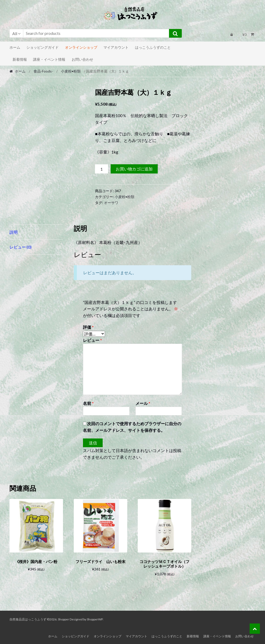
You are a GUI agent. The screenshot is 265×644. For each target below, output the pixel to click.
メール (143, 403)
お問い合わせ (82, 59)
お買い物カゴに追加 (134, 169)
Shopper (63, 618)
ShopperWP (95, 618)
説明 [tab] (14, 232)
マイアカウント (116, 47)
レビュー (92, 340)
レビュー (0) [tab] (20, 247)
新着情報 (20, 59)
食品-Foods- (43, 71)
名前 (88, 403)
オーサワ (111, 203)
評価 (88, 327)
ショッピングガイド (43, 47)
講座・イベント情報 (49, 59)
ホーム (15, 47)
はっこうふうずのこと (153, 47)
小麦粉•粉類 (71, 71)
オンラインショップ (81, 47)
